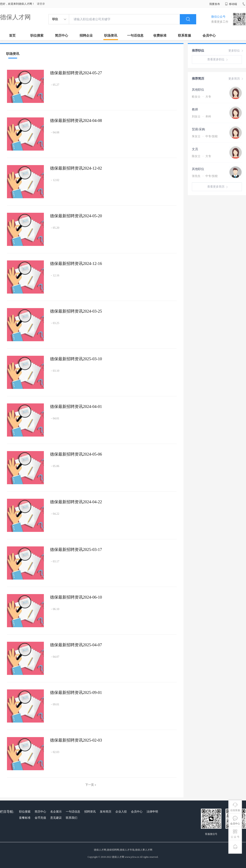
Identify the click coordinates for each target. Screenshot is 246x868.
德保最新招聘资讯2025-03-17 (76, 549)
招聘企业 (86, 35)
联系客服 (184, 35)
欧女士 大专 (202, 97)
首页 (12, 35)
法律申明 (152, 812)
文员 (195, 149)
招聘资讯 (90, 812)
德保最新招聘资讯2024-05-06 (76, 454)
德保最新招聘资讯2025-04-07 (76, 645)
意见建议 (56, 818)
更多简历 (236, 79)
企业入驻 (121, 812)
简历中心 (61, 35)
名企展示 (56, 812)
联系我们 (72, 818)
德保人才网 (15, 17)
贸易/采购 (198, 129)
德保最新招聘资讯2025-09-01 (76, 692)
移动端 (231, 4)
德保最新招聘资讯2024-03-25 (76, 311)
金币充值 (40, 818)
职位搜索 (37, 35)
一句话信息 (135, 35)
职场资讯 (111, 35)
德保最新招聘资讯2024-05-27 (76, 73)
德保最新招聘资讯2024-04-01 (76, 406)
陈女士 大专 (202, 156)
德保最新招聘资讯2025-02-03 (76, 740)
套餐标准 (25, 818)
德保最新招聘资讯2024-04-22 (76, 502)
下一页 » (91, 785)
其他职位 (198, 90)
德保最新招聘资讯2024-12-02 (76, 168)
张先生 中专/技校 (205, 176)
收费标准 (160, 35)
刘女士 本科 (202, 117)
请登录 (41, 4)
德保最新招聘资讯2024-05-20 (76, 216)
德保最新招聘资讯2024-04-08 (76, 120)
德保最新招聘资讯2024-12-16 (76, 263)
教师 (195, 109)
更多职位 (236, 51)
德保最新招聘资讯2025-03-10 (76, 359)
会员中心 (209, 35)
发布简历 (106, 812)
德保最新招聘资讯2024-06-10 (76, 597)
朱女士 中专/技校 (205, 136)
